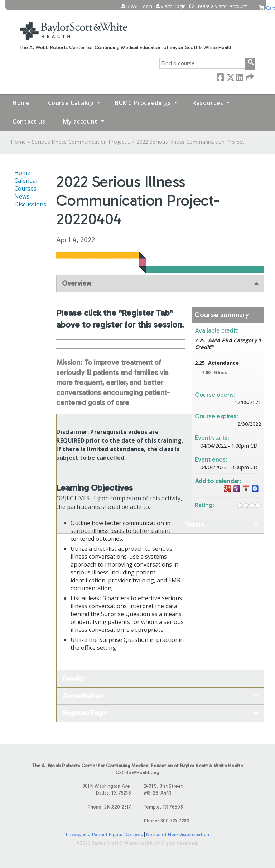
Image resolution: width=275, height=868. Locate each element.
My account (80, 121)
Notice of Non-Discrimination (178, 834)
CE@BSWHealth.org (137, 772)
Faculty (73, 678)
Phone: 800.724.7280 (167, 821)
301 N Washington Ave (74, 790)
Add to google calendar (227, 489)
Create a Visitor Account (221, 6)
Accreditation (83, 696)
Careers (134, 834)
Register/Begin (85, 713)
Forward (249, 77)
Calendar (26, 181)
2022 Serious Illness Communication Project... (192, 142)
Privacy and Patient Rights (94, 834)
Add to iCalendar (246, 489)
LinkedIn (240, 77)
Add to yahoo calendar (237, 489)
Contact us (29, 121)
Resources (208, 103)
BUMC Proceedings (143, 103)
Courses (25, 189)
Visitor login (173, 6)
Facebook (220, 77)
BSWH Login (139, 6)
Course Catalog (71, 103)
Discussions (30, 204)
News (22, 196)
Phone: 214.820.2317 (109, 807)
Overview (77, 283)
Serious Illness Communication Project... (81, 142)
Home (21, 103)
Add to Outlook (255, 489)
